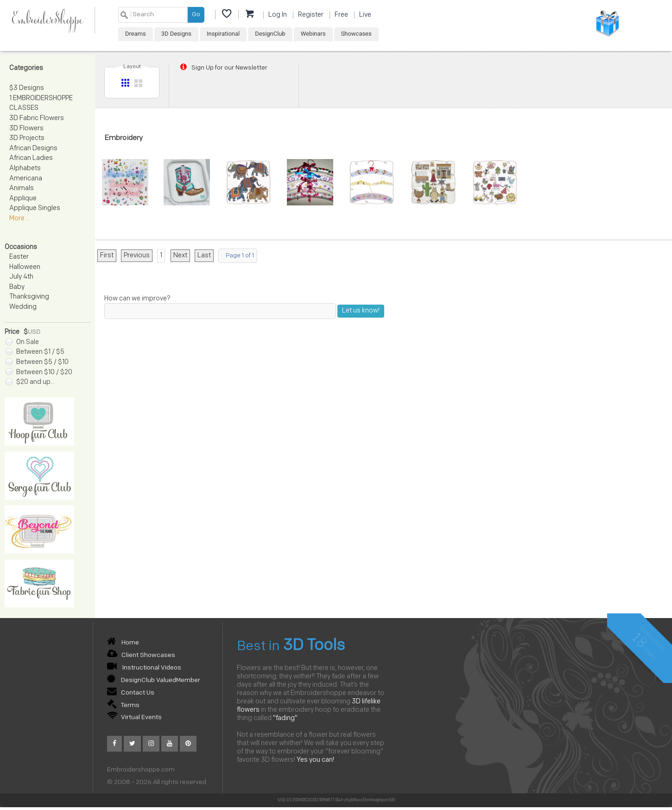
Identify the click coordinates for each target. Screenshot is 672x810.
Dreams (136, 34)
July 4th (21, 277)
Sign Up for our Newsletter (223, 68)
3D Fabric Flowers (37, 118)
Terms (123, 705)
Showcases (356, 34)
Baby (17, 287)
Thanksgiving (29, 297)
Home (123, 643)
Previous (137, 256)
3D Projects (27, 138)
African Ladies (31, 158)
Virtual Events (134, 718)
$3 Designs (27, 88)
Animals (22, 188)
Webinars (313, 34)
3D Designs (176, 34)
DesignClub (270, 34)
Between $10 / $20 (39, 373)
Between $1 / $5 (35, 352)
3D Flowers (26, 129)
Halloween (25, 267)
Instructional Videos (144, 668)
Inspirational (223, 34)
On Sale (22, 342)
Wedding (23, 307)
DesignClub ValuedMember (154, 680)
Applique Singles (35, 208)
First (107, 256)
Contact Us (131, 693)
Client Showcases (141, 655)
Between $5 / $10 (37, 362)
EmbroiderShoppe (47, 20)
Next (180, 256)
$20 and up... (30, 382)
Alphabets (25, 169)
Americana (26, 179)
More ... (20, 219)
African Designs (33, 149)
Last (204, 256)
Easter (19, 257)
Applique (23, 199)
